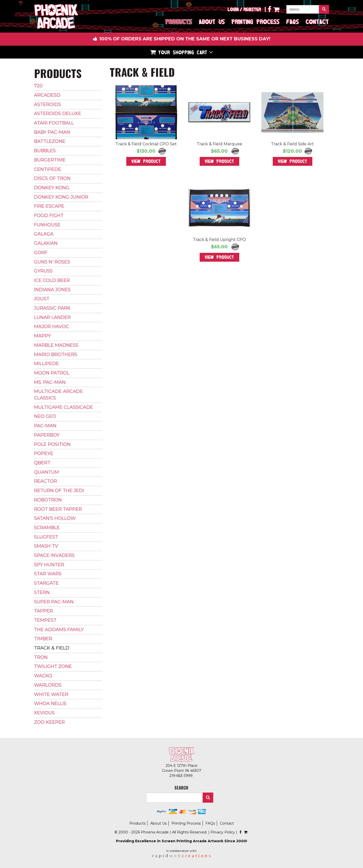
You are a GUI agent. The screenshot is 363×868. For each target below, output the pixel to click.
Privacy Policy (223, 832)
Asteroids (48, 104)
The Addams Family (59, 630)
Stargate (46, 583)
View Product (146, 161)
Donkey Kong (52, 188)
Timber (43, 639)
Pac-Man (45, 426)
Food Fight (49, 215)
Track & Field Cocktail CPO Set (146, 144)
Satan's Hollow (55, 518)
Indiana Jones (52, 290)
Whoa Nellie (50, 703)
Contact (317, 22)
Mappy (42, 336)
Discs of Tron (52, 178)
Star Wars (48, 574)
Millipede (47, 364)
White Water (51, 694)
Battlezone (50, 141)
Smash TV (46, 546)
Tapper (43, 611)
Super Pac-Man (54, 602)
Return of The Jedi (59, 491)
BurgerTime (50, 160)
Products (179, 22)
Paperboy (47, 435)
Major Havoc (52, 327)
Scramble (47, 528)
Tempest (45, 620)
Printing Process (256, 22)
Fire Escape (49, 206)
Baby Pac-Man (52, 132)
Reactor (46, 481)
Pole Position (52, 444)
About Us (212, 22)
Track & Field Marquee (219, 144)
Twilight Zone (53, 666)
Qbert (42, 463)
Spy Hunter (49, 565)
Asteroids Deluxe (58, 114)
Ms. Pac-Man (50, 382)
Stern (42, 592)
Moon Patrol (52, 373)
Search (208, 798)
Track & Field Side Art (292, 144)
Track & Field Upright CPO (219, 240)
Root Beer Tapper (58, 509)
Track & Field (52, 648)
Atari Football (54, 123)
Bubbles (45, 151)
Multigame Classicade (64, 407)
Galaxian (46, 243)
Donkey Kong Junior (61, 197)
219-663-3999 (181, 776)
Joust (42, 299)
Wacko (43, 676)
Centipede (48, 169)
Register (252, 9)
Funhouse (47, 225)
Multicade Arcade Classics (58, 395)
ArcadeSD (47, 95)
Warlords (48, 685)
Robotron (48, 500)
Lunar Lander (52, 317)
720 (38, 86)
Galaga (44, 234)
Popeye (44, 453)
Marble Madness (56, 345)
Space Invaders (54, 555)
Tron (41, 657)
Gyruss (43, 271)
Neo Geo (45, 416)
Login (233, 9)
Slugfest (46, 537)
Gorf (41, 253)
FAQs (293, 22)
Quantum (47, 472)
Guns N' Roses (52, 262)
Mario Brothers (56, 355)
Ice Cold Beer (52, 280)
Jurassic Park (52, 308)
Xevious (44, 713)
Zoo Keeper (49, 722)
